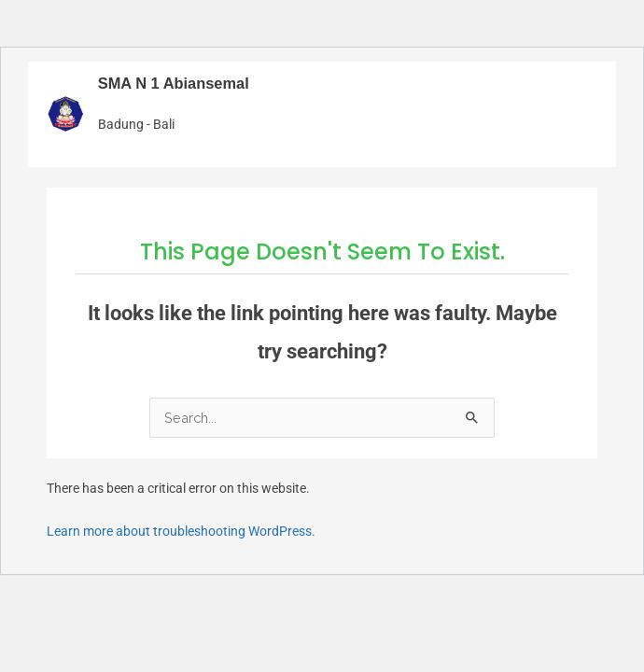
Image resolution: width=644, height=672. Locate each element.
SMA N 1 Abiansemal (174, 83)
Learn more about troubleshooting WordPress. (181, 531)
